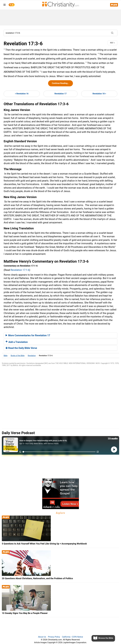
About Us (42, 637)
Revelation (32, 356)
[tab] (60, 335)
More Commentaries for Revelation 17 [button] (28, 335)
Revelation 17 (60, 94)
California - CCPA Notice (72, 637)
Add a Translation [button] (17, 342)
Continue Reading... (60, 83)
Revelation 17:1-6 (20, 270)
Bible (6, 356)
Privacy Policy (54, 637)
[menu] (5, 5)
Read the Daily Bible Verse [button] (21, 348)
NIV (112, 43)
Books (18, 356)
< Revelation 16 (22, 94)
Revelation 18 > (99, 94)
